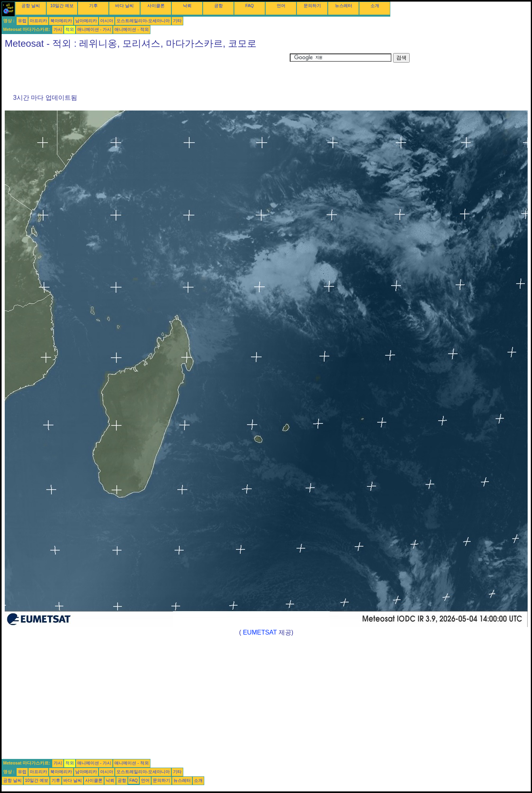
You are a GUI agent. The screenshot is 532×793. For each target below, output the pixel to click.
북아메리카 (61, 21)
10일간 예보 (62, 6)
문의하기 (312, 6)
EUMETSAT (260, 632)
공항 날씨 (31, 6)
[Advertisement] (146, 71)
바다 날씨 (124, 6)
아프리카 (38, 21)
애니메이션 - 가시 (94, 29)
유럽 (22, 21)
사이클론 (156, 6)
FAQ (250, 6)
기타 (177, 21)
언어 (281, 6)
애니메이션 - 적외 (131, 29)
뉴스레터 (344, 6)
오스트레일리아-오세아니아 (143, 21)
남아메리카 (86, 21)
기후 (93, 6)
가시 (58, 29)
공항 (218, 6)
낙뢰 (187, 6)
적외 (70, 29)
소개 (375, 6)
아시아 (107, 21)
